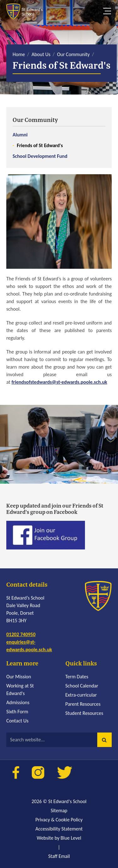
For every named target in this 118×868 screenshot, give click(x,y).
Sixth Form (17, 712)
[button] (104, 740)
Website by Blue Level (59, 838)
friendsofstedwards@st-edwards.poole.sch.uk (59, 382)
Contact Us (17, 721)
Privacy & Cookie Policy (59, 820)
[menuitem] (59, 138)
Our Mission (19, 677)
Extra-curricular (81, 695)
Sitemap (59, 811)
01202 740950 (21, 634)
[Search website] (59, 740)
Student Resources (84, 713)
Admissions (18, 702)
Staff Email (59, 856)
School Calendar (82, 686)
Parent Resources (83, 704)
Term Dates (77, 677)
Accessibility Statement (59, 829)
